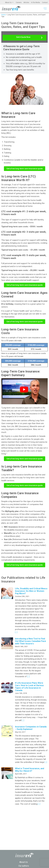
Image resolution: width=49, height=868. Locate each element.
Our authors (24, 866)
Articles (26, 2)
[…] (16, 632)
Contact (45, 2)
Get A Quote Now (23, 37)
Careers (19, 2)
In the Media (36, 2)
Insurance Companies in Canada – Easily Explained (31, 728)
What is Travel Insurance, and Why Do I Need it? (30, 770)
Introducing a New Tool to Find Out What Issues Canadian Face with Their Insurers (31, 641)
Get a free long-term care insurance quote (25, 169)
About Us (8, 2)
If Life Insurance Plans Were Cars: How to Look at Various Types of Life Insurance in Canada (29, 687)
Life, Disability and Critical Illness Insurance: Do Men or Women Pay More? (31, 591)
